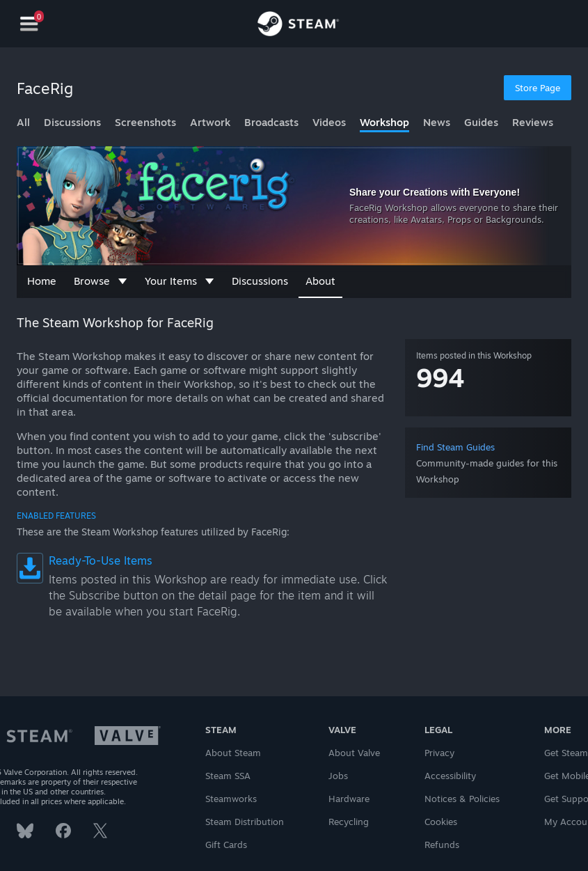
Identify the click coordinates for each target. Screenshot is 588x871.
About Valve (354, 753)
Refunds (442, 845)
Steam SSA (228, 776)
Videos (329, 122)
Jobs (338, 776)
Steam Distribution (245, 822)
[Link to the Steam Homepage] (298, 26)
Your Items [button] (180, 281)
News (437, 122)
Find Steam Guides (455, 447)
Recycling (349, 822)
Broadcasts (271, 122)
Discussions (72, 122)
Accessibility (450, 776)
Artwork (210, 122)
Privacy (439, 753)
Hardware (349, 799)
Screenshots (145, 122)
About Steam (233, 753)
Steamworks (231, 799)
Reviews (533, 122)
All (23, 122)
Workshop (384, 122)
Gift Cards (226, 845)
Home (42, 281)
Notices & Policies (462, 799)
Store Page (538, 88)
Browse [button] (101, 281)
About (320, 281)
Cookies (441, 822)
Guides (481, 122)
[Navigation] (29, 24)
